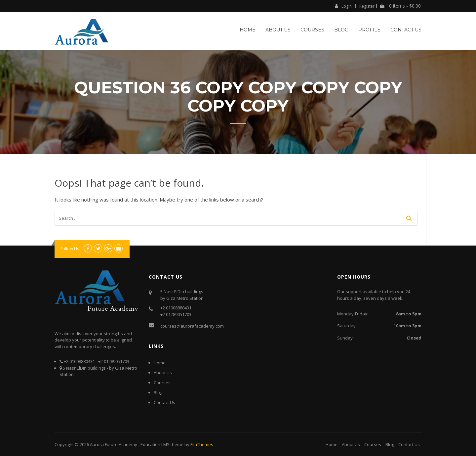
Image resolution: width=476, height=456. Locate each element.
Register (367, 6)
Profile (369, 30)
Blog (341, 30)
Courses (312, 30)
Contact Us (406, 30)
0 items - (400, 6)
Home (248, 30)
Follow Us (70, 249)
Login (343, 6)
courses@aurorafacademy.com (192, 326)
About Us (278, 30)
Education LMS (155, 444)
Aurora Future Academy (114, 444)
